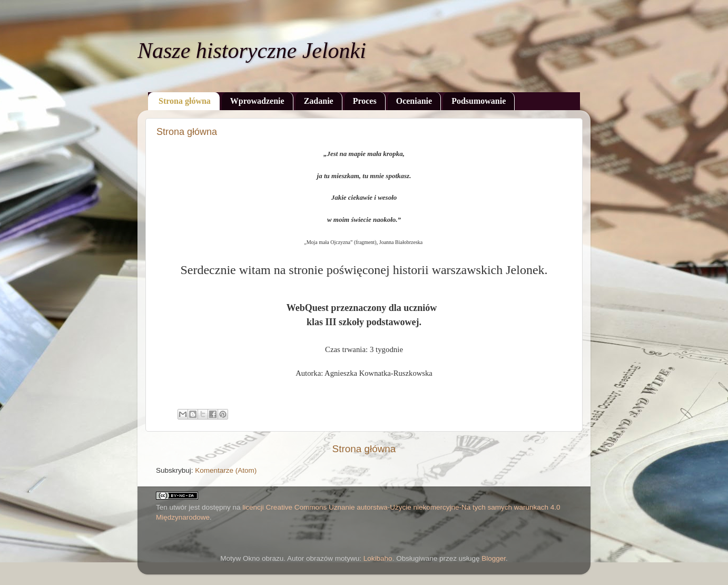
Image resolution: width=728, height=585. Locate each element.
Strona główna (185, 101)
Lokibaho (378, 558)
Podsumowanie (479, 101)
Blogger (494, 558)
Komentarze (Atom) (226, 470)
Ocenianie (414, 101)
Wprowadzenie (257, 101)
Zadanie (319, 101)
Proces (365, 101)
